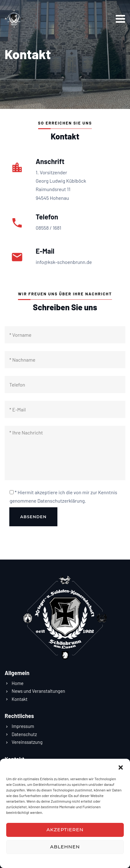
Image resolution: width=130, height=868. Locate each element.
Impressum (88, 860)
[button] (121, 767)
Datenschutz (43, 860)
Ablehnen (65, 847)
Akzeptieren (65, 830)
